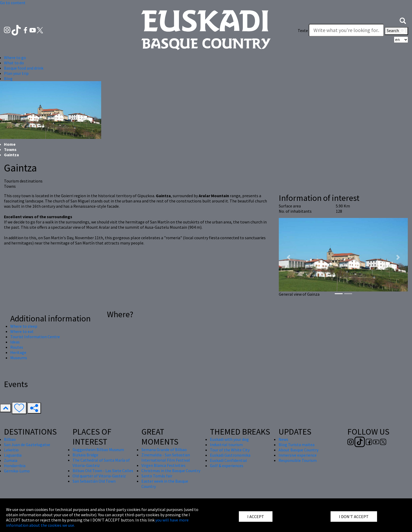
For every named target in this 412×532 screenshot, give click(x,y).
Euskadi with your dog (229, 439)
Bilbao (10, 439)
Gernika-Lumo (17, 471)
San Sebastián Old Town (94, 481)
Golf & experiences (227, 466)
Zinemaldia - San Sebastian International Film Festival (166, 457)
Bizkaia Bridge (85, 455)
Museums (19, 358)
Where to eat (22, 331)
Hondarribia (15, 466)
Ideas (15, 342)
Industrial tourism (226, 445)
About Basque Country (298, 450)
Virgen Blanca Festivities (163, 465)
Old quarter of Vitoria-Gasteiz (99, 476)
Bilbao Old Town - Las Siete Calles (103, 471)
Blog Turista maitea (297, 445)
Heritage (18, 352)
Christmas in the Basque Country (171, 471)
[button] (403, 20)
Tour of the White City (230, 450)
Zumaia (11, 460)
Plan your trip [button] (16, 73)
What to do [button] (14, 63)
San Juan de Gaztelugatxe (27, 445)
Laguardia (13, 455)
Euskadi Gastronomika (230, 455)
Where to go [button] (15, 58)
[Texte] (346, 30)
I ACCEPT (256, 517)
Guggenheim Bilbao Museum (98, 450)
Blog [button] (8, 79)
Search (396, 31)
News (283, 439)
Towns (10, 149)
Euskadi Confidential (228, 460)
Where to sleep (24, 326)
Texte (303, 30)
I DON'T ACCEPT (354, 517)
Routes (17, 347)
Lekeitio (11, 450)
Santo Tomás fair (157, 476)
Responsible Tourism (298, 460)
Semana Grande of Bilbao (164, 450)
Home (10, 144)
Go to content (13, 3)
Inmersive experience (298, 455)
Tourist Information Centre (35, 337)
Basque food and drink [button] (24, 68)
